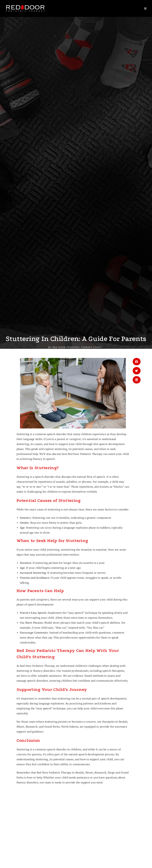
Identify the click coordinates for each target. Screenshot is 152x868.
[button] (137, 362)
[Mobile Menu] (145, 8)
